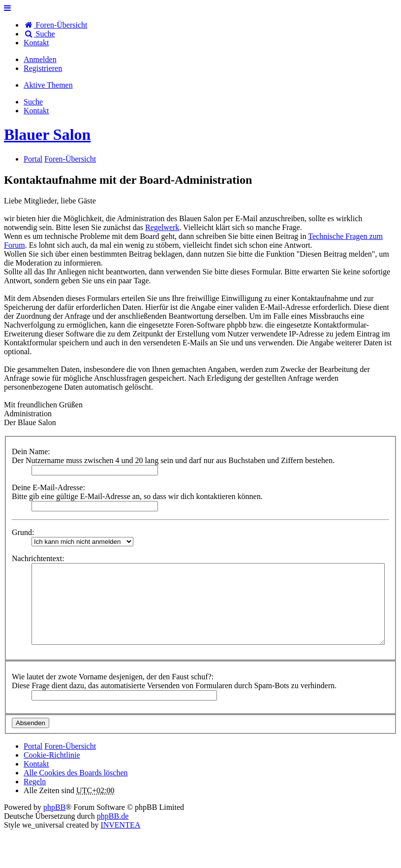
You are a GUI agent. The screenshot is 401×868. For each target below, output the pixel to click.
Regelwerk (162, 227)
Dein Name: (31, 451)
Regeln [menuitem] (35, 782)
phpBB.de (113, 816)
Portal (33, 159)
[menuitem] (36, 43)
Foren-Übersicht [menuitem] (55, 25)
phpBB (54, 807)
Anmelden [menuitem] (40, 59)
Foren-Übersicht (70, 746)
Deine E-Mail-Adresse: (48, 487)
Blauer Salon (47, 134)
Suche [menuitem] (39, 34)
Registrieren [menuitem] (43, 68)
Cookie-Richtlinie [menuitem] (52, 755)
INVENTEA (120, 825)
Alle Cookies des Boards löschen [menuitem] (76, 773)
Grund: (23, 532)
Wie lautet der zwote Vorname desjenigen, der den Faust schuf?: (113, 677)
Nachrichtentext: (38, 558)
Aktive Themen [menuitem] (48, 85)
